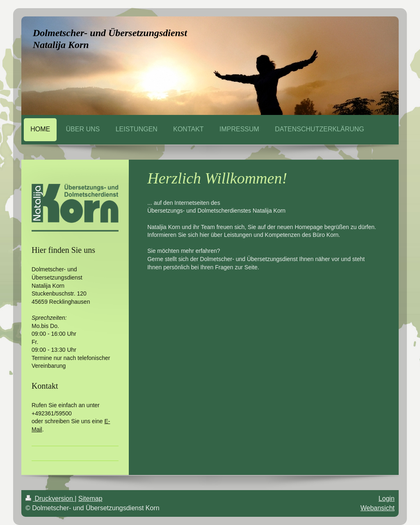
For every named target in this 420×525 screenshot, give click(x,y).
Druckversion (50, 499)
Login (387, 499)
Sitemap (90, 499)
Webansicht (378, 508)
